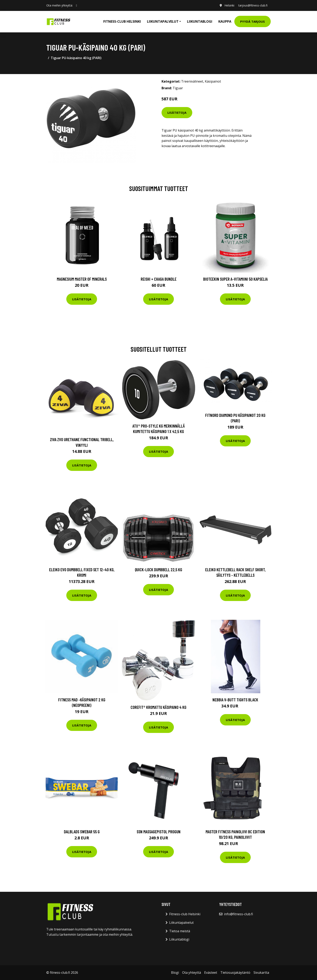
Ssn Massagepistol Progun (159, 832)
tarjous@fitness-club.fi (253, 5)
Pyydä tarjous (253, 21)
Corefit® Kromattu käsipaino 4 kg (158, 707)
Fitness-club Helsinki (122, 21)
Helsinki (229, 5)
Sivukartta (261, 973)
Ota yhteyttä (192, 973)
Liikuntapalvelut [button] (163, 21)
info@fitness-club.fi (238, 914)
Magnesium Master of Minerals (82, 279)
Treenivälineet (192, 81)
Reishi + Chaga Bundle (159, 279)
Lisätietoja (177, 113)
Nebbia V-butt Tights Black (235, 700)
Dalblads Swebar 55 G (82, 832)
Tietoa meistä (180, 931)
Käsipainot (213, 81)
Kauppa (225, 21)
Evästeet (211, 973)
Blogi (175, 973)
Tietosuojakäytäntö (235, 973)
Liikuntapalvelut (181, 923)
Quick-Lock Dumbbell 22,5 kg (158, 570)
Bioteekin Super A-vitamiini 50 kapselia (235, 279)
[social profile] (77, 5)
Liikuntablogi (200, 21)
